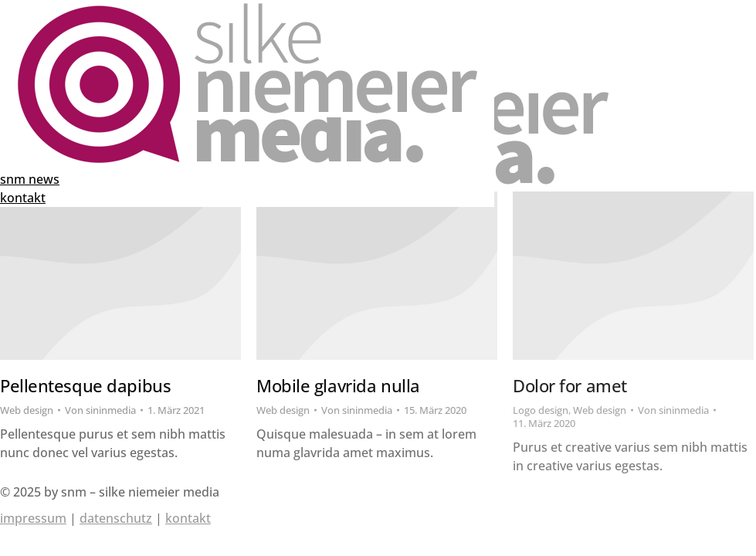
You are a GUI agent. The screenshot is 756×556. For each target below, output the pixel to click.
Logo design (541, 410)
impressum (33, 518)
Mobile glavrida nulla (338, 385)
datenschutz (116, 518)
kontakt (188, 518)
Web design (27, 410)
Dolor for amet (570, 385)
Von (100, 410)
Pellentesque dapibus (85, 385)
